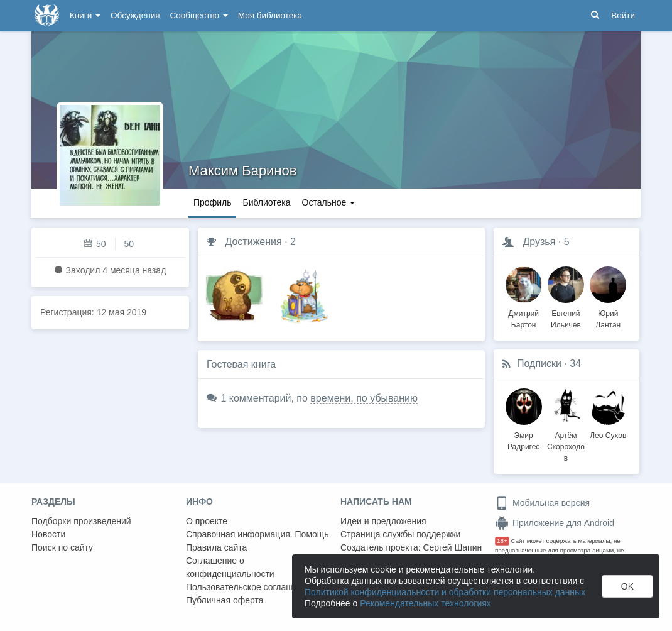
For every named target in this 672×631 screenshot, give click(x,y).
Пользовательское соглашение (249, 587)
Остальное (329, 202)
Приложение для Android (555, 523)
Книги (85, 15)
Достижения (253, 242)
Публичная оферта (225, 600)
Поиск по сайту (62, 547)
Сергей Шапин (452, 547)
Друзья (539, 242)
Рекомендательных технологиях (425, 603)
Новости (48, 534)
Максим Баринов (242, 171)
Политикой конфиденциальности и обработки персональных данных (445, 592)
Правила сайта (216, 547)
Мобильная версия (542, 503)
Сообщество (199, 15)
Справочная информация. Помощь (257, 534)
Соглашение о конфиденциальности (230, 567)
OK (627, 586)
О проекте (207, 521)
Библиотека (266, 202)
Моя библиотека (270, 15)
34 (575, 364)
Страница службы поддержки (400, 534)
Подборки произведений (81, 521)
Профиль (212, 202)
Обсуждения (135, 15)
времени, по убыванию (364, 398)
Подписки (539, 364)
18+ (502, 541)
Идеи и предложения (383, 521)
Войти (623, 15)
